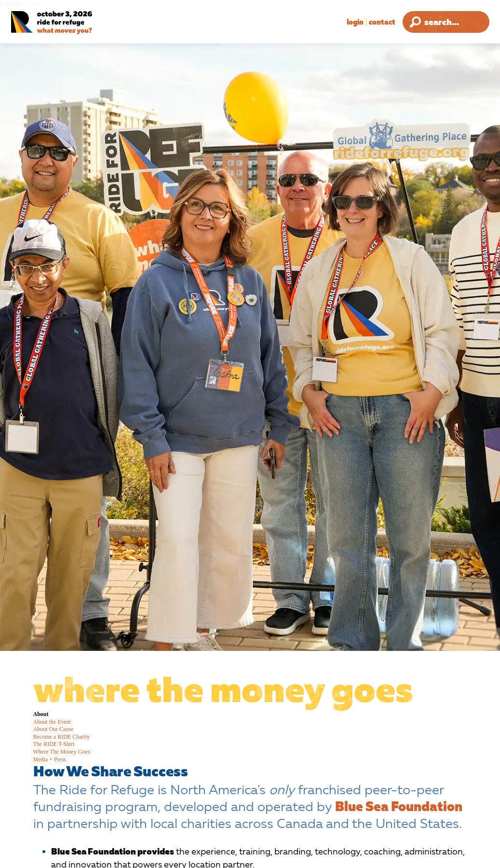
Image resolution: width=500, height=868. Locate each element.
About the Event (52, 722)
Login (355, 22)
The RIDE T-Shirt (54, 744)
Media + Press (50, 759)
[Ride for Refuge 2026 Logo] (74, 23)
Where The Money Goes (62, 752)
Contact (382, 22)
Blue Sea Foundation (399, 806)
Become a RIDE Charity (62, 737)
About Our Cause (54, 729)
